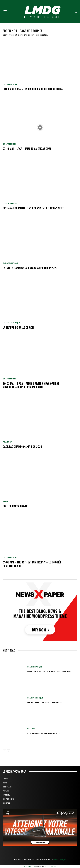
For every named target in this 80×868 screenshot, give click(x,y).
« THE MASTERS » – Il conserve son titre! (44, 733)
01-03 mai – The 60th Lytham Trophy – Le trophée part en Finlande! (32, 564)
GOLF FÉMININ (9, 144)
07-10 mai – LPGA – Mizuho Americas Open (27, 149)
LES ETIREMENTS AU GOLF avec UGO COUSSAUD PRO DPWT (49, 671)
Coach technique (11, 323)
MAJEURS (31, 729)
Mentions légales (60, 859)
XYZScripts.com (51, 867)
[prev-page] (4, 751)
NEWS (5, 502)
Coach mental (10, 204)
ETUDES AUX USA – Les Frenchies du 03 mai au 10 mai (33, 89)
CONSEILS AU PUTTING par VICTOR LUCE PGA (44, 702)
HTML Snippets (29, 867)
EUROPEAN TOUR (11, 263)
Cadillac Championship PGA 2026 (22, 447)
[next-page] (9, 751)
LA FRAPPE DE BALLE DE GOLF (19, 327)
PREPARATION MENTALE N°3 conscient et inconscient (33, 208)
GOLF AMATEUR (10, 84)
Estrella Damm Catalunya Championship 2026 (30, 268)
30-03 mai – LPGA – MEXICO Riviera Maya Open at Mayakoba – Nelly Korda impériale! (31, 385)
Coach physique (35, 667)
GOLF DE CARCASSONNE (15, 506)
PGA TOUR (7, 442)
